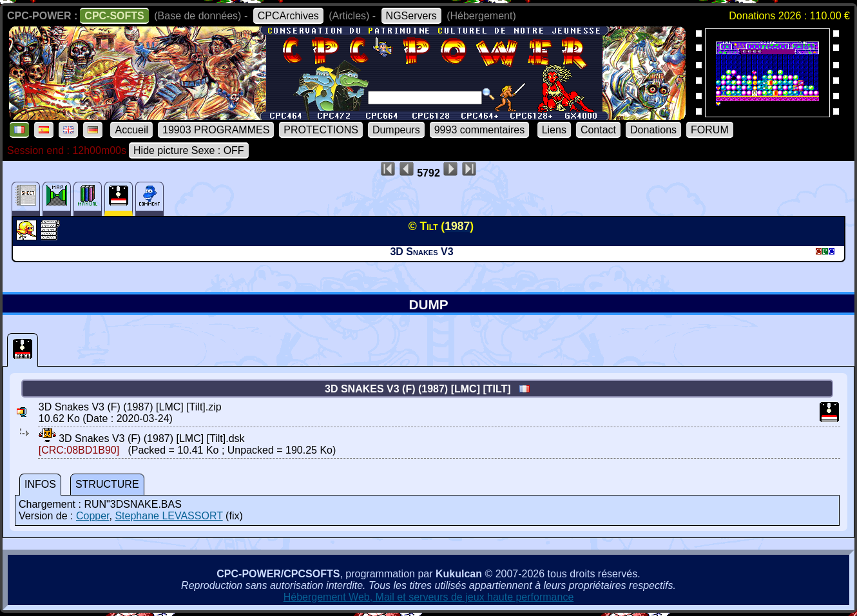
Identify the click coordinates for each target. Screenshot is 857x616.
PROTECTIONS (321, 130)
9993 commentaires (480, 130)
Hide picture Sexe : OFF (189, 150)
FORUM (710, 130)
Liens (554, 130)
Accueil (131, 130)
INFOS (40, 484)
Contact (598, 130)
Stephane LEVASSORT (169, 516)
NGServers (411, 16)
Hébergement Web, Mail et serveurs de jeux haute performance (429, 597)
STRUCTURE (107, 484)
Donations (653, 130)
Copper (93, 516)
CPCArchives (288, 16)
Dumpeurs (396, 130)
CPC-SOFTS (114, 16)
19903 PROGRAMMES (216, 130)
